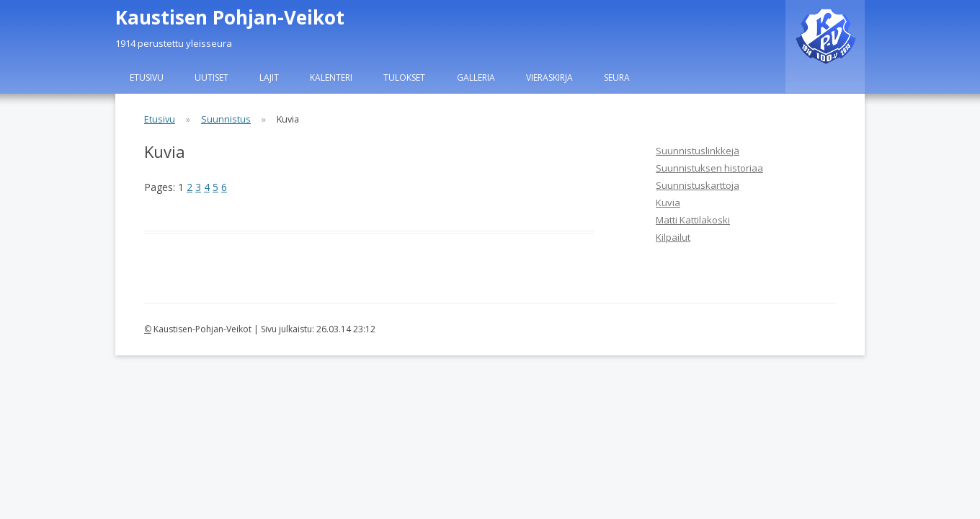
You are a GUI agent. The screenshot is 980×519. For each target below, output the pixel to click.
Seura (617, 77)
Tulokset (404, 77)
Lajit (269, 77)
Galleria (476, 77)
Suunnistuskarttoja (698, 185)
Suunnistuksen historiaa (709, 168)
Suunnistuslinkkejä (698, 151)
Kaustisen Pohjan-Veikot (230, 17)
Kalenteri (331, 77)
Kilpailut (673, 237)
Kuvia (668, 203)
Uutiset (211, 77)
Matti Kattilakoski (693, 220)
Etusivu (147, 77)
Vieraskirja (549, 77)
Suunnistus (226, 119)
